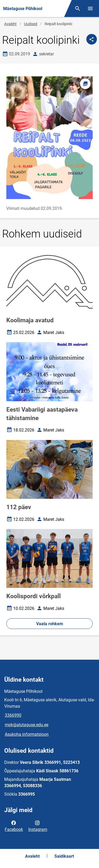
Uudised (31, 24)
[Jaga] (92, 39)
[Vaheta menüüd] (90, 8)
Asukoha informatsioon (27, 734)
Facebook (14, 826)
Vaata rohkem (50, 624)
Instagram (38, 826)
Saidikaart (64, 856)
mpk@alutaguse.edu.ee (27, 725)
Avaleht (10, 24)
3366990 (13, 715)
